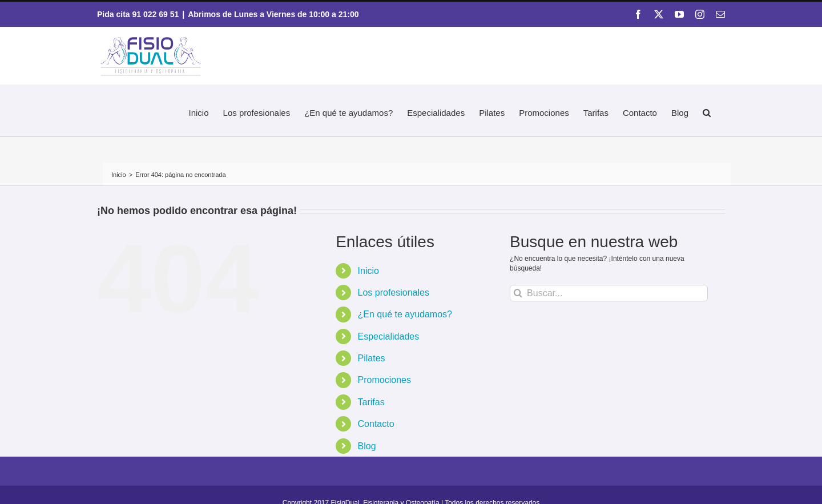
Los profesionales (394, 293)
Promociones (384, 380)
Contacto (376, 424)
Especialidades (389, 336)
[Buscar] (518, 293)
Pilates (372, 358)
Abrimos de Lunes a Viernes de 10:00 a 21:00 (273, 14)
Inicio (368, 271)
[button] (707, 111)
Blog (367, 446)
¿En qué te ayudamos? (405, 314)
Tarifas (371, 402)
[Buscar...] (609, 293)
